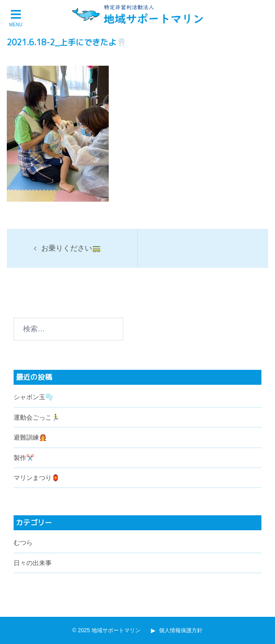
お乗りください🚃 (71, 248)
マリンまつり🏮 (36, 478)
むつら (23, 542)
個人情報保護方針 (177, 630)
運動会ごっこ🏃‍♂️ (36, 417)
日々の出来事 (33, 563)
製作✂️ (24, 458)
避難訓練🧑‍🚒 (30, 437)
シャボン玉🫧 (33, 397)
